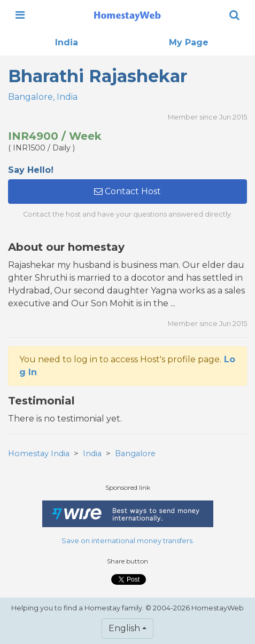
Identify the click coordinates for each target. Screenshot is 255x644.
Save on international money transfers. (128, 541)
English (124, 628)
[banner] (127, 15)
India (67, 42)
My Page (189, 42)
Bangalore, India (43, 97)
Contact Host (127, 191)
